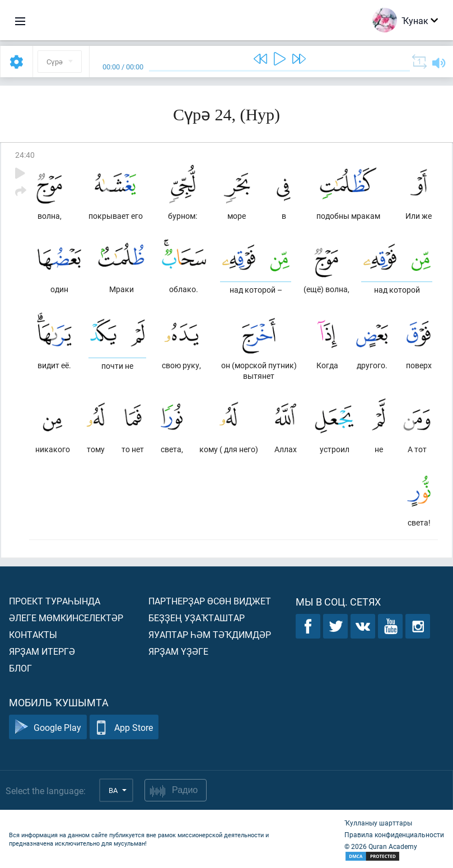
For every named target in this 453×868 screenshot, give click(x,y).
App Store (124, 727)
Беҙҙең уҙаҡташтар (197, 618)
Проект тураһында (55, 601)
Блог (20, 668)
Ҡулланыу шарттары (378, 823)
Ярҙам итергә (42, 651)
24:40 (25, 155)
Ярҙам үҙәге (178, 651)
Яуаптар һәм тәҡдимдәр (210, 634)
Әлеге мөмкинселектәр (66, 618)
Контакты (33, 634)
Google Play (48, 727)
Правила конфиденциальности (394, 834)
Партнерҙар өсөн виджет (210, 601)
